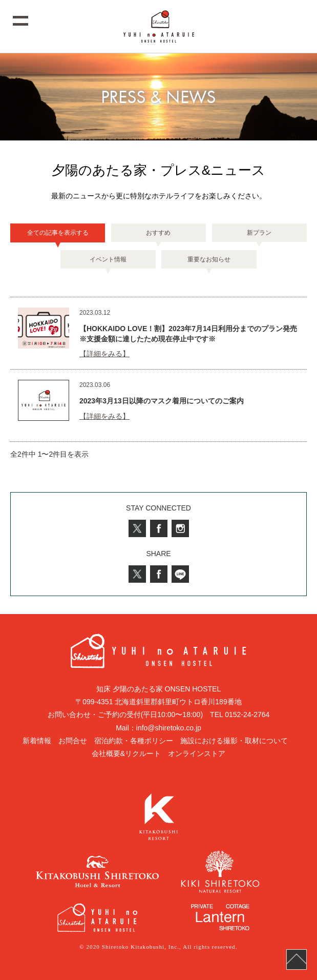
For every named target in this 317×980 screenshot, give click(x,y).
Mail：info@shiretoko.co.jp (158, 728)
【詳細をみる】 (104, 354)
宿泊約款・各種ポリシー (134, 741)
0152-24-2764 (247, 714)
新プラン (259, 233)
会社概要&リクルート (126, 753)
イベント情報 (108, 259)
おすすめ (158, 233)
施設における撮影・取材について (234, 741)
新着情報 (37, 741)
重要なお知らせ (209, 259)
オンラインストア (197, 753)
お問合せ (73, 741)
